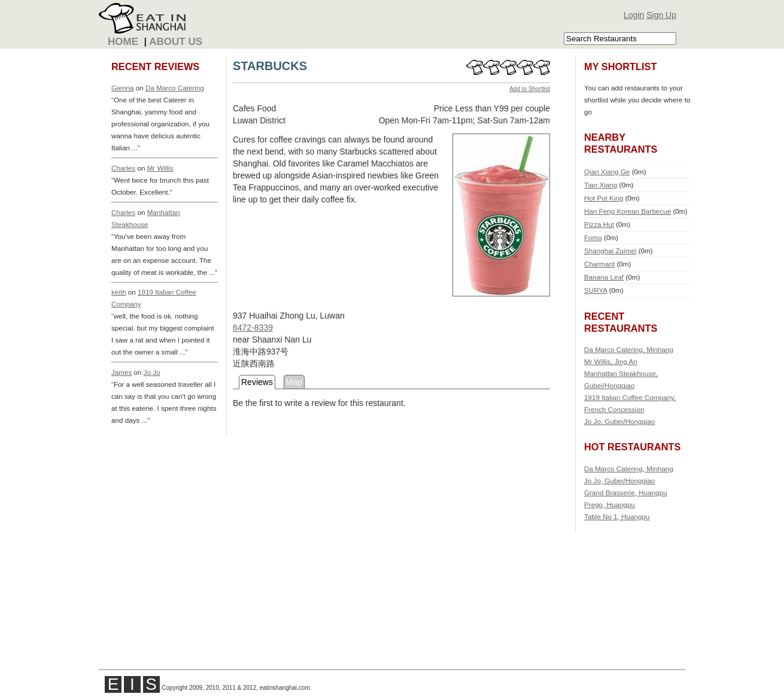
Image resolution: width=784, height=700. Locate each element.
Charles (123, 168)
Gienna (123, 88)
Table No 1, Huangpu (617, 516)
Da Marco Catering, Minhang (629, 349)
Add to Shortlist (530, 89)
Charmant (599, 264)
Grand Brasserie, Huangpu (626, 493)
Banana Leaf (604, 277)
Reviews (257, 382)
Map (294, 382)
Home (123, 42)
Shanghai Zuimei (610, 251)
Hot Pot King (604, 198)
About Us (176, 42)
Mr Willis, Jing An (611, 361)
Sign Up (661, 15)
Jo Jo (152, 372)
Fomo (593, 237)
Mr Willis (160, 168)
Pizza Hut (599, 224)
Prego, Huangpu (610, 504)
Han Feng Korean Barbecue (627, 211)
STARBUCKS (270, 66)
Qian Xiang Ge (607, 172)
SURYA (595, 290)
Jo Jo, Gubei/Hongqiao (620, 421)
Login (634, 15)
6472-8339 (253, 328)
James (121, 372)
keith (119, 292)
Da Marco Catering (175, 88)
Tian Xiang (601, 185)
